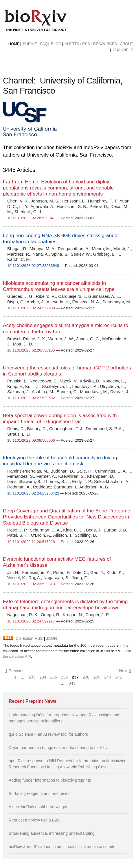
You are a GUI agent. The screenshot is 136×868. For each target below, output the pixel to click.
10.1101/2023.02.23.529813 (31, 584)
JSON (51, 638)
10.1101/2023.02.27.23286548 (33, 266)
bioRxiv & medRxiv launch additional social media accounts (62, 847)
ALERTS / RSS (77, 44)
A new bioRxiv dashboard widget (38, 807)
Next (125, 671)
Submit (30, 44)
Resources (105, 44)
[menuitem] (14, 44)
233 (32, 677)
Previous (15, 671)
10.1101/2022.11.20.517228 (31, 542)
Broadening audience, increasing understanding (52, 833)
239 (97, 677)
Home (14, 44)
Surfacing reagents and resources (39, 793)
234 (43, 677)
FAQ (44, 44)
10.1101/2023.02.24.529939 (31, 308)
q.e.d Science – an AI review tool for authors (48, 734)
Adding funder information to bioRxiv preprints (50, 780)
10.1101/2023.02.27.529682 (31, 398)
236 (64, 677)
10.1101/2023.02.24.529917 (31, 621)
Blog (56, 44)
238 (86, 677)
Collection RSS (29, 638)
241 (118, 677)
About (127, 44)
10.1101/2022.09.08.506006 (31, 440)
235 (54, 677)
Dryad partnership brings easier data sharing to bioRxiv (58, 748)
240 (107, 677)
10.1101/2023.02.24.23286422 (33, 493)
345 (72, 683)
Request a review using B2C (34, 820)
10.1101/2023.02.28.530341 (31, 218)
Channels (123, 50)
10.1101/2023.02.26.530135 (31, 350)
